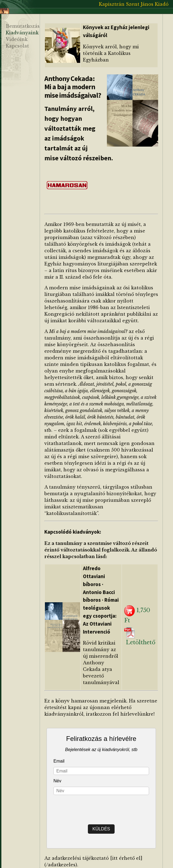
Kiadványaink (22, 33)
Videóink (17, 39)
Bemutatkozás (23, 26)
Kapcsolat (17, 46)
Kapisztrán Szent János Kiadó (134, 4)
